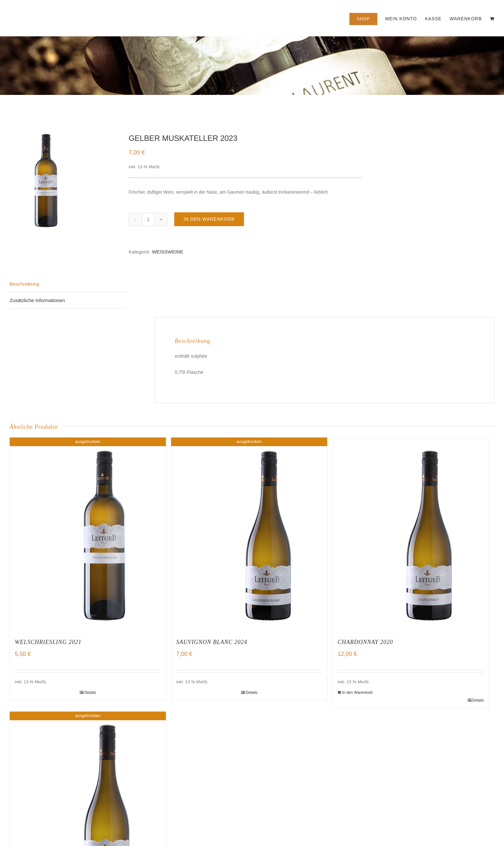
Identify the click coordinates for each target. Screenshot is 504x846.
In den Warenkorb (209, 219)
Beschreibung (24, 284)
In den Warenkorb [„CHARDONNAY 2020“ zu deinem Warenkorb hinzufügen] (357, 693)
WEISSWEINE (168, 252)
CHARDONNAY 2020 (365, 642)
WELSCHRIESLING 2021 (48, 642)
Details (90, 693)
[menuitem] (367, 18)
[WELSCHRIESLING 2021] (88, 535)
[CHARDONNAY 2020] (411, 535)
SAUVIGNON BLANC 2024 (212, 642)
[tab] (68, 284)
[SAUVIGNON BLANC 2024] (249, 535)
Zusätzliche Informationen (37, 300)
